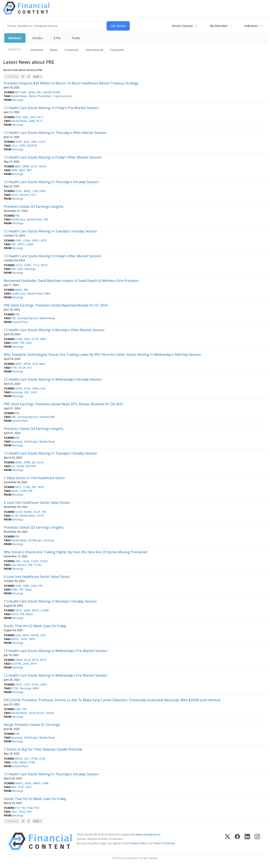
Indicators (251, 26)
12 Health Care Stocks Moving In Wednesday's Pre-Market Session (55, 651)
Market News (19, 96)
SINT (29, 170)
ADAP (19, 142)
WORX (20, 466)
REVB (14, 170)
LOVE (42, 759)
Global (50, 713)
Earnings (49, 540)
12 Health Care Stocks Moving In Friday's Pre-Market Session (51, 108)
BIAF (26, 117)
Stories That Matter (40, 96)
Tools (76, 38)
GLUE (40, 462)
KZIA (20, 269)
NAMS (15, 343)
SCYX (29, 787)
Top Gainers (19, 565)
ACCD (19, 265)
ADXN (19, 389)
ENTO (44, 265)
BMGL (27, 191)
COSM (19, 339)
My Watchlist (219, 26)
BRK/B (23, 762)
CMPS (34, 142)
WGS (29, 343)
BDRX (18, 462)
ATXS (18, 117)
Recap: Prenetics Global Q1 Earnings (32, 725)
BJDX (18, 166)
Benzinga (18, 100)
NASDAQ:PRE (47, 417)
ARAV (26, 635)
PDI (24, 808)
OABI (14, 762)
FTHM (34, 759)
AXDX (28, 783)
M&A (47, 294)
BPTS (43, 660)
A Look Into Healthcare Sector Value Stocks (37, 503)
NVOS (15, 614)
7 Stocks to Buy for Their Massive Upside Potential (43, 749)
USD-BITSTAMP (51, 92)
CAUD (26, 561)
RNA (14, 787)
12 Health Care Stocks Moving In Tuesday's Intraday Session (50, 231)
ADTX (18, 610)
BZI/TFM (32, 146)
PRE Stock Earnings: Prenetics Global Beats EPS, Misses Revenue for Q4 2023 (63, 404)
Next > (37, 77)
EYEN (42, 191)
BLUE (27, 660)
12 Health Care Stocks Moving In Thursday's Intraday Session (51, 182)
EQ (34, 462)
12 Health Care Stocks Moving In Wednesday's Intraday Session (53, 379)
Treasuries (117, 50)
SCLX (14, 146)
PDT (37, 808)
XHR (29, 812)
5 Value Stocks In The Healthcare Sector (34, 478)
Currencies (72, 50)
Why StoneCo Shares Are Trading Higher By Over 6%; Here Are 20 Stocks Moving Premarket (76, 552)
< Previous (12, 77)
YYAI (14, 368)
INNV (43, 339)
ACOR (19, 512)
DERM (27, 462)
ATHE (27, 389)
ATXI (35, 364)
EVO (43, 389)
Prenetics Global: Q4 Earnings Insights (34, 429)
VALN (22, 812)
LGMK (45, 783)
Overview (37, 50)
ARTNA (35, 635)
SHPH (24, 639)
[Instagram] (257, 841)
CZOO (35, 561)
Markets (15, 38)
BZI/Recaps (18, 219)
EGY (27, 759)
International (94, 50)
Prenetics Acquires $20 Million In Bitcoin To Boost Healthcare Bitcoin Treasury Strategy (71, 83)
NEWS (32, 92)
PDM (30, 808)
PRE (39, 92)
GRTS (44, 241)
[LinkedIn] (247, 841)
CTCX (36, 265)
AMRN (19, 660)
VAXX (34, 392)
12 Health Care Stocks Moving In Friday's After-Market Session (53, 157)
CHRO (28, 265)
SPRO (41, 487)
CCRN (27, 487)
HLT (30, 368)
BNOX (35, 610)
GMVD (37, 783)
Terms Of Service (164, 843)
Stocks (37, 38)
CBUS (18, 685)
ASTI (43, 635)
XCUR (15, 516)
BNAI (42, 364)
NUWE (28, 512)
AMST (18, 364)
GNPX (44, 685)
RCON (22, 368)
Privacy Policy (138, 843)
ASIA (18, 709)
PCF (17, 808)
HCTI (40, 117)
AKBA (27, 610)
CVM (35, 191)
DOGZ (44, 561)
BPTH (35, 660)
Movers (24, 195)
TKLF (14, 812)
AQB (18, 635)
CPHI (33, 117)
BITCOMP (21, 92)
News (54, 50)
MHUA (43, 166)
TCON (38, 565)
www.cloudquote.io (148, 834)
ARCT (18, 487)
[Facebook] (237, 841)
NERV (36, 688)
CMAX (36, 389)
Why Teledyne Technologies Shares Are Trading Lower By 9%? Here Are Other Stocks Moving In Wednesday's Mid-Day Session (102, 355)
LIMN (32, 121)
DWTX (35, 241)
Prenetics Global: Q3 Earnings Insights (34, 207)
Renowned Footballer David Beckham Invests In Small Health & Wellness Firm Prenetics (71, 281)
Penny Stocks (36, 713)
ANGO (19, 783)
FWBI (26, 586)
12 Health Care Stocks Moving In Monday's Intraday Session (50, 601)
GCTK (35, 339)
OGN (34, 586)
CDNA (27, 241)
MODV (15, 639)
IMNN (26, 166)
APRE (18, 241)
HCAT (42, 142)
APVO (19, 191)
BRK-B (19, 759)
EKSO (27, 339)
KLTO (34, 166)
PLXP (21, 787)
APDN (27, 364)
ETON (35, 685)
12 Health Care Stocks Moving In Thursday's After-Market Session (55, 133)
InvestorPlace (20, 322)
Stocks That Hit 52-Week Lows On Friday (35, 626)
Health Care (18, 294)
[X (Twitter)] (227, 841)
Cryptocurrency (62, 96)
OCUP (37, 512)
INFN (32, 639)
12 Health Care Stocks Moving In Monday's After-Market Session (54, 330)
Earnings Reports (28, 318)
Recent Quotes (182, 26)
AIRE (18, 561)
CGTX (27, 685)
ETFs (57, 38)
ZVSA (26, 664)
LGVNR (45, 610)
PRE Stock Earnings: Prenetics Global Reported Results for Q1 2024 (56, 305)
